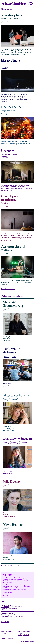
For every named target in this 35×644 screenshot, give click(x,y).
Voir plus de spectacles (8, 289)
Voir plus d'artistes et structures (11, 566)
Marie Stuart (5, 615)
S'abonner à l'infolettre (9, 638)
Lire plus (6, 595)
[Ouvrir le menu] (31, 3)
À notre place (5, 607)
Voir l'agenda (5, 622)
